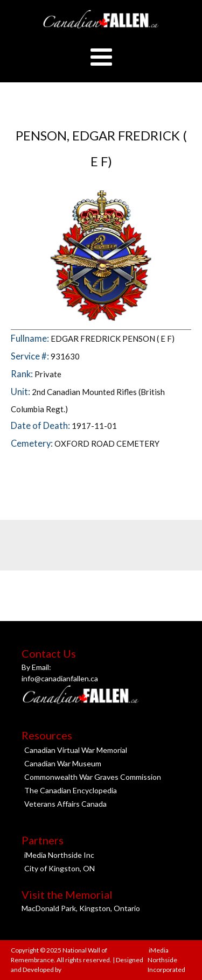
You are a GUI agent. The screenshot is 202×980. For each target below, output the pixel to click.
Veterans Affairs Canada (65, 804)
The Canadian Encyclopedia (71, 790)
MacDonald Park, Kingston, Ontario (81, 908)
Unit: (21, 392)
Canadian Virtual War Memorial (76, 750)
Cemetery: (33, 443)
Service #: (31, 356)
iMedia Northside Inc (59, 855)
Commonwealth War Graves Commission (93, 777)
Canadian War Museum (63, 763)
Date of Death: (41, 426)
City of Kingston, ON (60, 868)
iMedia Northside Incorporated (166, 960)
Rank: (23, 374)
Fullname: (31, 339)
